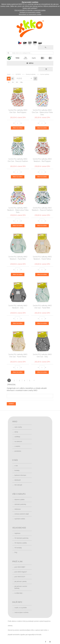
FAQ (16, 553)
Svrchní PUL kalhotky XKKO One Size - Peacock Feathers (18, 160)
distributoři (18, 480)
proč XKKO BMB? (20, 567)
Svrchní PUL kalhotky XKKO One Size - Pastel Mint (42, 307)
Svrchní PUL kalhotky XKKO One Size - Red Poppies (18, 111)
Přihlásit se (46, 47)
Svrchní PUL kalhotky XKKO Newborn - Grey (18, 307)
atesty (16, 432)
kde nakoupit (18, 485)
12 (9, 82)
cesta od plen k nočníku (22, 612)
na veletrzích (18, 442)
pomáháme (18, 451)
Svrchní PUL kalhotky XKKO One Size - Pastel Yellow (18, 355)
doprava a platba (19, 500)
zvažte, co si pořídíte (21, 608)
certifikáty (17, 437)
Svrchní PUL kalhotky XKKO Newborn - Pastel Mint (18, 258)
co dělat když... (19, 593)
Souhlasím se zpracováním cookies (30, 12)
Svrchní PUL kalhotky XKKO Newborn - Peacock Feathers (42, 209)
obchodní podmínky (20, 504)
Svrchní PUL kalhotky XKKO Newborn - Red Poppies (42, 160)
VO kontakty (18, 548)
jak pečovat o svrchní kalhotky (21, 587)
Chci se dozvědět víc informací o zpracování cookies (30, 10)
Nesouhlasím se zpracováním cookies (30, 14)
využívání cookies (20, 519)
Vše (21, 82)
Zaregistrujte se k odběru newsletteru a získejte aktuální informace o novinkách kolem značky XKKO (27, 389)
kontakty (17, 470)
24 (13, 82)
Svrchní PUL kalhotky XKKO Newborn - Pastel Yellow (42, 258)
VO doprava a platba (21, 543)
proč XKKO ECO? (20, 577)
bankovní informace (20, 475)
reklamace (18, 509)
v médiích (17, 446)
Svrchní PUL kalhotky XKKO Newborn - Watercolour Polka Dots (18, 210)
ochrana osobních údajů (22, 514)
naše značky (18, 427)
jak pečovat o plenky (21, 582)
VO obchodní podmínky (21, 538)
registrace (17, 533)
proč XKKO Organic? (21, 572)
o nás (16, 466)
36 (17, 82)
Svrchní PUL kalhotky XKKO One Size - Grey (42, 355)
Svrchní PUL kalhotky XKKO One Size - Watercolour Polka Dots (42, 112)
